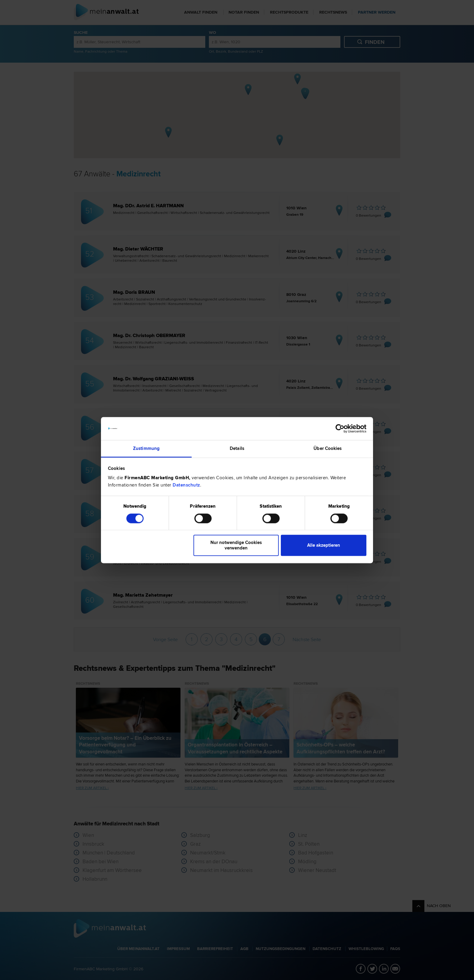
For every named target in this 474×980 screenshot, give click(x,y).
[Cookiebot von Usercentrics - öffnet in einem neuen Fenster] (340, 428)
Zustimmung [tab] (146, 449)
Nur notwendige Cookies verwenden (236, 546)
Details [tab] (237, 449)
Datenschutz (186, 485)
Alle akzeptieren (324, 546)
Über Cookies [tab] (328, 449)
